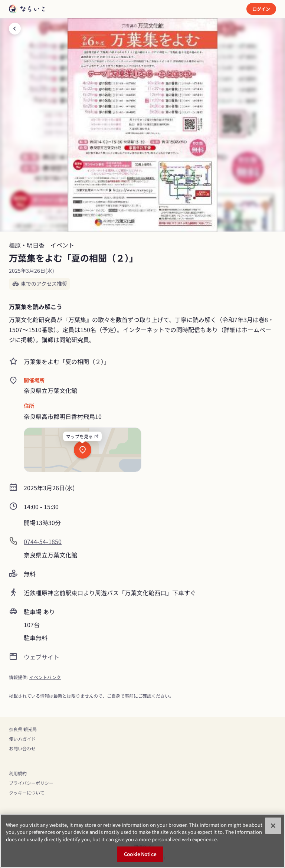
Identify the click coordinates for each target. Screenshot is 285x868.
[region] (142, 841)
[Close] (273, 826)
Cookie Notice (140, 854)
